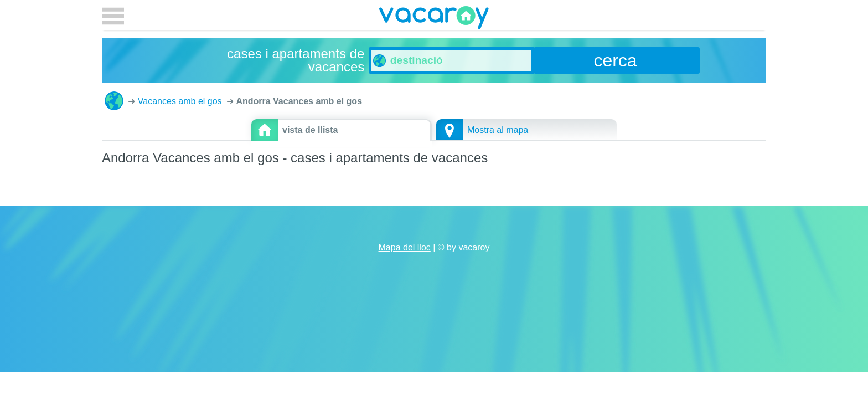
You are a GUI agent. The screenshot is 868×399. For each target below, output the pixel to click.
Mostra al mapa (498, 130)
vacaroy (434, 19)
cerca (615, 60)
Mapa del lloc (405, 247)
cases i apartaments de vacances (114, 101)
